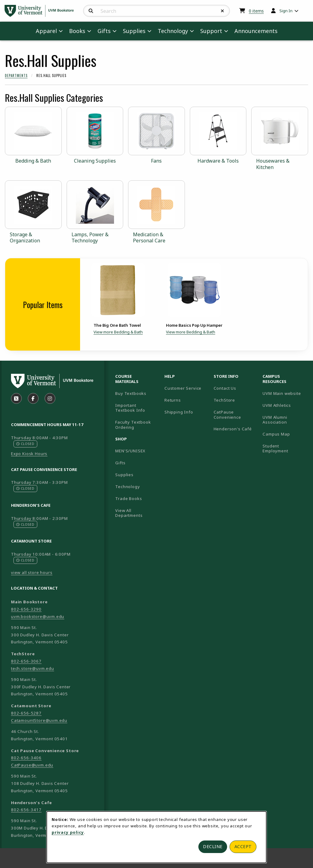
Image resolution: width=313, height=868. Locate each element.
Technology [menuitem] (173, 31)
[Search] (91, 11)
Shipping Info (179, 412)
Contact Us (225, 388)
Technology (127, 487)
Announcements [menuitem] (256, 31)
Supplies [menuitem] (134, 31)
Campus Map (285, 434)
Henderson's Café (233, 429)
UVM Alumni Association (285, 420)
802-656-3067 (26, 661)
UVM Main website (285, 393)
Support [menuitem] (211, 31)
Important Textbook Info (130, 408)
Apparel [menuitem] (46, 31)
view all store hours (32, 572)
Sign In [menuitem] (286, 11)
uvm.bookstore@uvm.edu (38, 616)
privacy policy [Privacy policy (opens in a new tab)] (68, 832)
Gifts (120, 463)
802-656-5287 (26, 713)
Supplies (124, 475)
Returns (173, 400)
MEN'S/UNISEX (130, 451)
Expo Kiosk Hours (29, 454)
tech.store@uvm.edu (33, 668)
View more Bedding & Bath (118, 332)
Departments (16, 75)
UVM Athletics (285, 405)
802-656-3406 (26, 758)
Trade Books (129, 498)
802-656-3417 (26, 810)
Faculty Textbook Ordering (133, 425)
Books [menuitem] (77, 31)
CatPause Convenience (227, 415)
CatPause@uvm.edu (32, 765)
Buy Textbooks (131, 393)
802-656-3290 (26, 609)
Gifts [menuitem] (104, 31)
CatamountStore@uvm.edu (39, 720)
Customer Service (183, 388)
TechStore (224, 400)
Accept (243, 846)
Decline (213, 846)
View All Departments (129, 513)
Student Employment (285, 449)
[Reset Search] (223, 11)
